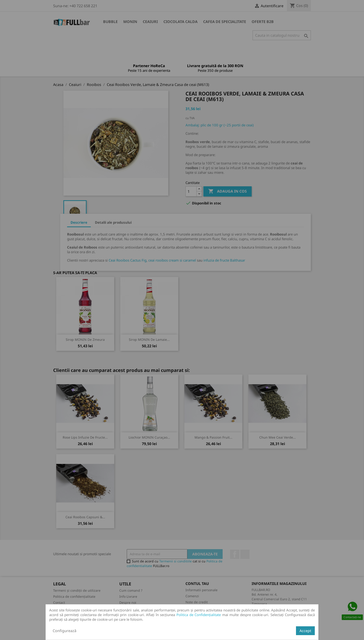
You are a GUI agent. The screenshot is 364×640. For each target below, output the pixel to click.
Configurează (65, 631)
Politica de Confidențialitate (199, 615)
